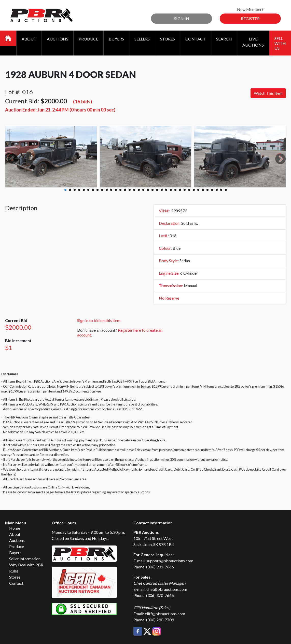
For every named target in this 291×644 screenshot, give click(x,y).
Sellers (142, 39)
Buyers (116, 39)
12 (116, 190)
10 (107, 190)
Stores (168, 39)
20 (153, 190)
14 (125, 190)
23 (166, 190)
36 (226, 190)
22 (162, 190)
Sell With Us (280, 43)
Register (250, 18)
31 (203, 190)
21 (157, 190)
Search (224, 39)
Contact (196, 39)
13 (120, 190)
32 (207, 190)
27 (185, 190)
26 (180, 190)
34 (217, 190)
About (29, 39)
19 (148, 190)
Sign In (182, 18)
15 (130, 190)
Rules (14, 571)
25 (175, 190)
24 (171, 190)
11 (111, 190)
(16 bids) (82, 101)
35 (221, 190)
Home (15, 528)
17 (139, 190)
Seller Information (25, 559)
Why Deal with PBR (26, 565)
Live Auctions (253, 42)
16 (134, 190)
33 (212, 190)
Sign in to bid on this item (99, 320)
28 (189, 190)
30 (198, 190)
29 (194, 190)
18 (143, 190)
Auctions (58, 39)
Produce (88, 39)
